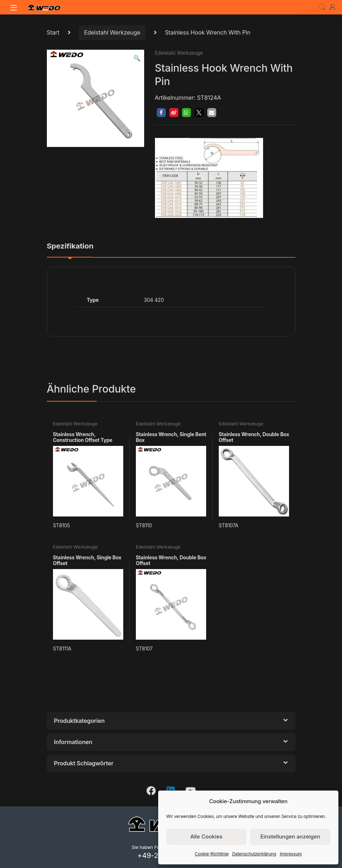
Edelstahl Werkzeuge (112, 32)
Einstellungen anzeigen (290, 836)
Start (53, 32)
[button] (137, 58)
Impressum (291, 854)
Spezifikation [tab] (70, 246)
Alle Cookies (206, 836)
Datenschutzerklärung (254, 854)
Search (322, 7)
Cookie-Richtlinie (212, 854)
